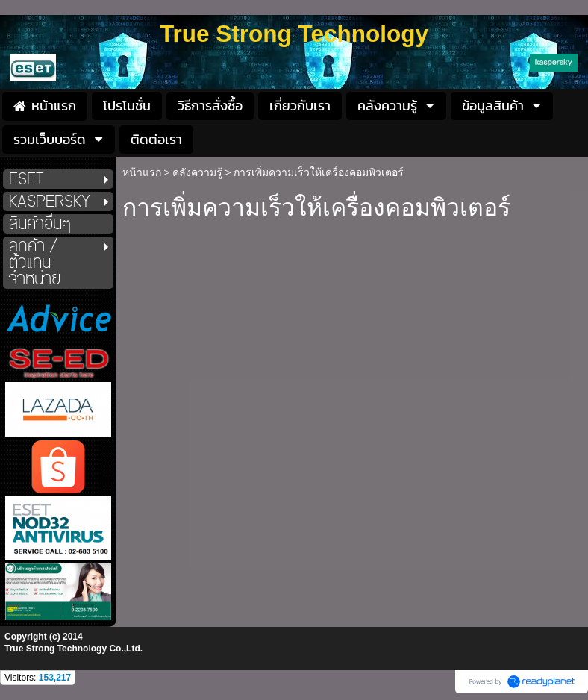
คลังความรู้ (197, 172)
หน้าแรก (142, 172)
